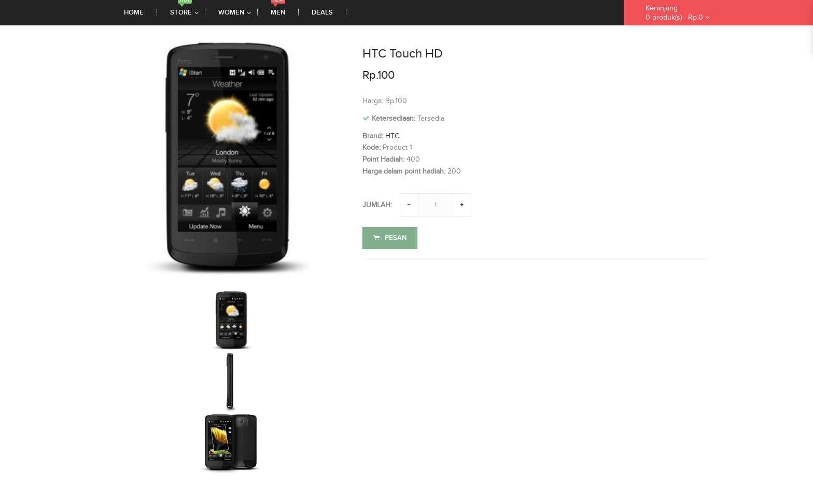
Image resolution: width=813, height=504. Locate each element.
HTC (392, 136)
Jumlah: (377, 205)
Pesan (390, 238)
